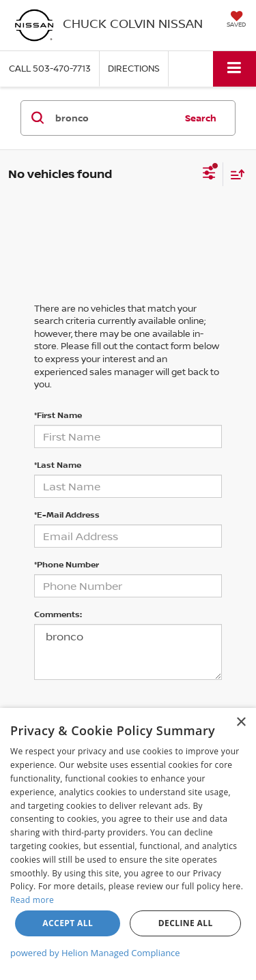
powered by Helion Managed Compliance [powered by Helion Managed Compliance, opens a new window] (95, 953)
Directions (134, 68)
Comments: (58, 614)
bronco (128, 652)
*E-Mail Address (67, 515)
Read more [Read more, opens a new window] (32, 900)
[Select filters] (209, 175)
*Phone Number (67, 564)
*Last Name (58, 465)
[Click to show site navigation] (234, 69)
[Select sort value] (234, 174)
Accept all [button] (68, 923)
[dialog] (128, 844)
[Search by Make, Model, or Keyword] (113, 118)
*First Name (58, 415)
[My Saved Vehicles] (236, 20)
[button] (50, 69)
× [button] (241, 723)
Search (201, 118)
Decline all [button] (186, 923)
